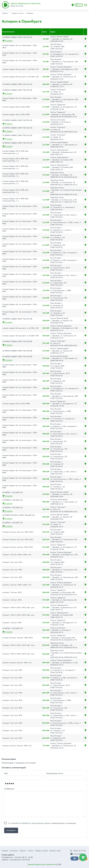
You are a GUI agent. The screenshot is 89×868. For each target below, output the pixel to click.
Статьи (31, 851)
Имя (6, 773)
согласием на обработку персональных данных (30, 823)
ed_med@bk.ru (78, 854)
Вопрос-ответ (55, 851)
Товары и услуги (18, 13)
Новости (23, 851)
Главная (5, 13)
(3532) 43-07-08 (78, 851)
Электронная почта (55, 773)
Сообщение (9, 789)
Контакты (14, 851)
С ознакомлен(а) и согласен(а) (42, 823)
